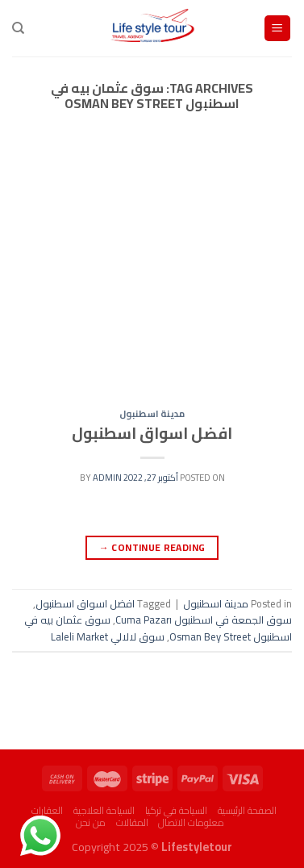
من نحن (91, 822)
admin (107, 477)
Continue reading (152, 547)
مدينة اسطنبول (152, 413)
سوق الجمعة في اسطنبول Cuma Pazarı (204, 620)
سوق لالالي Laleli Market (108, 636)
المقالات (132, 822)
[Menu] (278, 29)
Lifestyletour (197, 847)
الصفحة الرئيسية (247, 810)
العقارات (47, 810)
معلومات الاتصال (191, 822)
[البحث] (18, 28)
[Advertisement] (152, 275)
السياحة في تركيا (176, 810)
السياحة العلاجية (104, 810)
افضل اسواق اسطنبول (152, 433)
